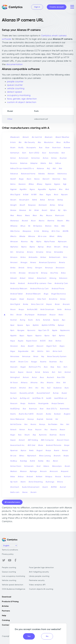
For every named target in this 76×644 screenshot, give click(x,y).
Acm (24, 153)
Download (7, 597)
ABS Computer (47, 440)
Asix (59, 367)
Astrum (26, 377)
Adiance (40, 169)
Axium (27, 435)
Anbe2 (23, 278)
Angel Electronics (59, 294)
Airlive (42, 200)
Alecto (42, 221)
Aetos (13, 184)
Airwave (23, 210)
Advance (14, 174)
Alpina (24, 247)
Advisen (51, 174)
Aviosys (31, 419)
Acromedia (54, 153)
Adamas (24, 163)
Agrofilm (23, 189)
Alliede (22, 236)
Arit (33, 351)
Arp (43, 357)
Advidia (42, 174)
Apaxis (56, 320)
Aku (41, 216)
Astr (60, 372)
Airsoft (22, 205)
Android (21, 283)
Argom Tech (51, 346)
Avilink (32, 461)
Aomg (23, 320)
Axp (34, 435)
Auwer (64, 393)
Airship (60, 200)
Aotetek (47, 320)
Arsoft (13, 362)
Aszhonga (50, 482)
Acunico (14, 163)
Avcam (34, 492)
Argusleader (23, 351)
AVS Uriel (31, 445)
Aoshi (30, 320)
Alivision (23, 471)
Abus (59, 142)
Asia (46, 367)
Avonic (33, 424)
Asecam (14, 367)
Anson (13, 310)
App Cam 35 (44, 330)
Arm (48, 351)
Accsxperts (31, 148)
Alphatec (14, 247)
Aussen (13, 393)
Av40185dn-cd (61, 398)
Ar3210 (43, 341)
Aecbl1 (13, 179)
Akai (12, 216)
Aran (51, 341)
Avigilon (67, 414)
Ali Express (38, 226)
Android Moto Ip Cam (39, 289)
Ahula (41, 445)
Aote (38, 320)
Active (54, 158)
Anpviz (49, 304)
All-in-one (42, 236)
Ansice (58, 477)
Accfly (21, 148)
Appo (22, 336)
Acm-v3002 (34, 153)
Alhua (23, 226)
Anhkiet (39, 477)
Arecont (40, 346)
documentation (14, 64)
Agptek (13, 189)
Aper (12, 325)
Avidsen (57, 414)
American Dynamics (47, 263)
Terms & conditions (10, 550)
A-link (37, 231)
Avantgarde (43, 404)
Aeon (29, 179)
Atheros (24, 383)
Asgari (23, 367)
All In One (56, 231)
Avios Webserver (17, 419)
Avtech (13, 430)
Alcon (33, 221)
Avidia (48, 414)
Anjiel (22, 299)
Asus (42, 377)
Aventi (45, 487)
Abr (20, 142)
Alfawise (14, 226)
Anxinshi (57, 456)
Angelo (13, 299)
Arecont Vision (63, 440)
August (40, 451)
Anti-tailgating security (39, 572)
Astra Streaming (36, 482)
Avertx (13, 414)
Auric (67, 388)
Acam (13, 148)
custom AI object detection (22, 102)
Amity (30, 268)
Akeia (27, 216)
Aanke (41, 461)
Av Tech (14, 398)
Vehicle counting (9, 580)
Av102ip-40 (25, 398)
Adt (54, 169)
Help (4, 616)
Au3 (49, 388)
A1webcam (15, 137)
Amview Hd (33, 273)
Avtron (22, 430)
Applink (13, 336)
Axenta (54, 430)
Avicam (40, 414)
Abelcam (49, 137)
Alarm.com (60, 216)
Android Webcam (33, 294)
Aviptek (40, 419)
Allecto (13, 236)
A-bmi (13, 142)
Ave (24, 409)
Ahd (67, 189)
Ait (30, 210)
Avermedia (65, 409)
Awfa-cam (15, 492)
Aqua (13, 341)
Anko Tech (42, 299)
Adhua (58, 163)
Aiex (41, 195)
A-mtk (13, 273)
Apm (12, 330)
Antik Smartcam (47, 310)
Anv (12, 315)
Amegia (24, 263)
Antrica (68, 310)
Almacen (14, 242)
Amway (44, 273)
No (47, 636)
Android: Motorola (54, 445)
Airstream (43, 205)
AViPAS (54, 487)
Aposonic (31, 330)
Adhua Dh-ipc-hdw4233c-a (22, 169)
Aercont (46, 179)
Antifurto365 (32, 310)
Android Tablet (17, 294)
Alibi (63, 226)
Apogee (21, 330)
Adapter (34, 163)
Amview (22, 273)
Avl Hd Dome (16, 424)
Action (13, 158)
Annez (63, 299)
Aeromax (56, 179)
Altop (66, 247)
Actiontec (36, 158)
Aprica (23, 451)
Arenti (23, 482)
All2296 (66, 231)
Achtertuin (15, 153)
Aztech (22, 440)
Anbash (14, 278)
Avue (30, 430)
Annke (26, 304)
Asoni (13, 372)
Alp (32, 242)
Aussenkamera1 (43, 393)
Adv (60, 169)
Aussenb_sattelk (27, 393)
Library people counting (39, 576)
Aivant (45, 210)
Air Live (13, 456)
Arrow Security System (57, 357)
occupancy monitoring (19, 95)
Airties (53, 205)
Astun (34, 377)
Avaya (48, 451)
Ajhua (53, 210)
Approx (38, 336)
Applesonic (65, 330)
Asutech (50, 377)
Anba (63, 273)
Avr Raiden (53, 424)
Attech (13, 388)
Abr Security (30, 142)
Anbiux (21, 477)
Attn (31, 388)
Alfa (68, 221)
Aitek (37, 210)
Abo (48, 461)
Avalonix (32, 404)
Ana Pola (54, 273)
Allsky (60, 236)
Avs (62, 424)
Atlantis (50, 383)
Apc (64, 320)
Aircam (13, 200)
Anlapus (49, 477)
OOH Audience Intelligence (14, 589)
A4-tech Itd (37, 137)
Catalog (6, 620)
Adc (51, 163)
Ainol (56, 195)
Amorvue (49, 268)
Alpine (32, 247)
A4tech (26, 137)
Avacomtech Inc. (18, 445)
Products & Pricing (10, 602)
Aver (42, 409)
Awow (25, 492)
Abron (55, 461)
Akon (35, 216)
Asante (43, 362)
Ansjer (67, 445)
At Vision (14, 383)
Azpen (13, 440)
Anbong (53, 278)
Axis (20, 435)
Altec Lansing (45, 456)
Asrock (29, 372)
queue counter (15, 85)
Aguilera (52, 189)
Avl (57, 419)
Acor (44, 153)
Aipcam (64, 195)
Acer (47, 148)
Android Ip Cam (61, 283)
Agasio (57, 184)
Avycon (38, 430)
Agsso (32, 189)
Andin (13, 283)
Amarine (40, 252)
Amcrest (14, 263)
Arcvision (14, 346)
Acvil (39, 466)
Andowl (30, 477)
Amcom (43, 471)
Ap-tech (14, 482)
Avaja (23, 404)
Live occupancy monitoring (13, 576)
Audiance (58, 388)
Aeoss (37, 179)
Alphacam (62, 242)
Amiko (13, 268)
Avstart (63, 487)
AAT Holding (33, 440)
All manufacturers (12, 502)
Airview (13, 210)
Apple (55, 330)
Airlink (35, 200)
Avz (46, 430)
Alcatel (25, 221)
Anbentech (42, 278)
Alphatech (32, 456)
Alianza (48, 226)
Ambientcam (55, 257)
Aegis (21, 179)
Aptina (62, 336)
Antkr (59, 310)
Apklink (36, 325)
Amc (65, 257)
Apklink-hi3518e (48, 325)
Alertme (51, 221)
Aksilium (14, 471)
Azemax (53, 435)
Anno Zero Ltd (37, 304)
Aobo (61, 315)
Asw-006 (61, 377)
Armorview (15, 357)
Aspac (21, 372)
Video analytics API (37, 585)
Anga (46, 294)
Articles (5, 606)
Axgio (13, 435)
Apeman (14, 451)
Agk (65, 184)
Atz (43, 388)
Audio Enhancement (31, 487)
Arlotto (40, 351)
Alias (56, 226)
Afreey (40, 184)
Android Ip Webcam (19, 289)
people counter (15, 82)
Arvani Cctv (23, 362)
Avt (68, 424)
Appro (30, 336)
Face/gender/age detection (41, 568)
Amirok (21, 268)
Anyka (66, 456)
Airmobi (51, 200)
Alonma (24, 242)
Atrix (58, 383)
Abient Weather (62, 137)
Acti (63, 153)
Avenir (57, 451)
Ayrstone (43, 435)
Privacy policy (8, 554)
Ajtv (65, 210)
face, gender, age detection (22, 99)
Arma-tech (57, 351)
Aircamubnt (24, 200)
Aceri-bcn (56, 148)
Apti (54, 336)
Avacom (14, 404)
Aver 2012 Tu (52, 409)
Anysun (53, 315)
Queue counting (9, 572)
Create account (57, 7)
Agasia (48, 184)
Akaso (19, 216)
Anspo (21, 310)
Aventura (33, 409)
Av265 (49, 398)
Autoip (56, 393)
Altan (49, 247)
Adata (43, 163)
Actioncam (24, 158)
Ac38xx (67, 142)
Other (10, 119)
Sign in (37, 7)
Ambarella (33, 257)
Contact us (7, 625)
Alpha (39, 242)
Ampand (65, 471)
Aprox (47, 336)
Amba (23, 257)
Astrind (68, 372)
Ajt (59, 210)
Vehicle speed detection (13, 585)
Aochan (14, 320)
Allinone (32, 236)
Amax (49, 252)
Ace (41, 148)
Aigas (49, 195)
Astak (38, 372)
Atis (42, 383)
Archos (58, 341)
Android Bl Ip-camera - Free (40, 283)
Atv (37, 388)
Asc (61, 362)
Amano (30, 252)
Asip (52, 367)
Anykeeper (42, 315)
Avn (26, 424)
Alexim (60, 221)
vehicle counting (16, 89)
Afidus (31, 184)
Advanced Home (28, 174)
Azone (62, 435)
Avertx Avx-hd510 (26, 414)
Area (23, 346)
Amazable (59, 252)
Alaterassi (15, 221)
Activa (46, 158)
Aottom (67, 477)
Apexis (20, 325)
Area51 (31, 346)
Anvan (19, 315)
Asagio (34, 362)
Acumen (63, 158)
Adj (48, 169)
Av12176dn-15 (38, 398)
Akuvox (49, 216)
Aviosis (65, 451)
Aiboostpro (57, 466)
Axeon (62, 430)
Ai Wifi (34, 195)
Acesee (67, 148)
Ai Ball (26, 195)
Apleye (61, 325)
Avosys (42, 424)
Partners (6, 611)
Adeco (46, 466)
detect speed (14, 92)
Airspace (32, 205)
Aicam (67, 466)
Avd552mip (15, 409)
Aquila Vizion (32, 341)
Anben (31, 278)
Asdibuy (14, 461)
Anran (57, 304)
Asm (65, 367)
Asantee (53, 362)
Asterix (46, 372)
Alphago (33, 471)
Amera (33, 263)
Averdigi (23, 461)
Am (12, 252)
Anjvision (31, 299)
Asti (54, 372)
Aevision (22, 184)
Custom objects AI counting (41, 589)
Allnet (52, 236)
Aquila (21, 341)
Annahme (53, 299)
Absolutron (49, 142)
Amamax (20, 252)
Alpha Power (50, 242)
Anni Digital (15, 304)
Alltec (22, 456)
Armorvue (26, 357)
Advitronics (62, 174)
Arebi (31, 451)
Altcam (57, 247)
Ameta (62, 263)
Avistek (49, 419)
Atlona (60, 482)
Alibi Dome (15, 231)
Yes (29, 636)
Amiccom (54, 471)
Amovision (60, 268)
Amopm (39, 268)
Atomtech (15, 487)
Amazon (14, 257)
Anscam (66, 304)
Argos (62, 346)
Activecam (29, 466)
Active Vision (16, 466)
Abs (39, 142)
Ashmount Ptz (35, 367)
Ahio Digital (15, 195)
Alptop (41, 247)
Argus (13, 351)
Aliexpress (27, 231)
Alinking (45, 231)
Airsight (13, 205)
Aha (61, 189)
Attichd (22, 388)
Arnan (36, 357)
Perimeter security (37, 580)
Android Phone (58, 289)
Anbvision (63, 278)
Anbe (13, 477)
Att (65, 383)
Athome (34, 383)
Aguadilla (42, 189)
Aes (65, 179)
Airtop (61, 205)
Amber (43, 257)
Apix (28, 325)
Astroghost (15, 377)
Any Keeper (30, 315)
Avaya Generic (58, 404)
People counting (9, 568)
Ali (29, 226)
